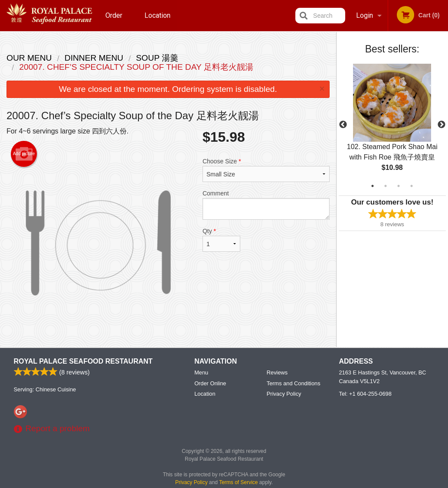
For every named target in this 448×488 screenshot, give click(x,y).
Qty (221, 240)
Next (441, 125)
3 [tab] (399, 186)
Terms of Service (238, 482)
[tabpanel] (392, 125)
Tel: (365, 394)
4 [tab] (412, 186)
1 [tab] (373, 186)
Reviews (277, 373)
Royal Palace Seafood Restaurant (83, 361)
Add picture (24, 154)
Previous (343, 125)
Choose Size (266, 170)
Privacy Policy (284, 394)
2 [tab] (386, 186)
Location (157, 15)
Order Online (115, 21)
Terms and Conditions (294, 383)
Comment (266, 205)
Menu (201, 373)
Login (365, 15)
